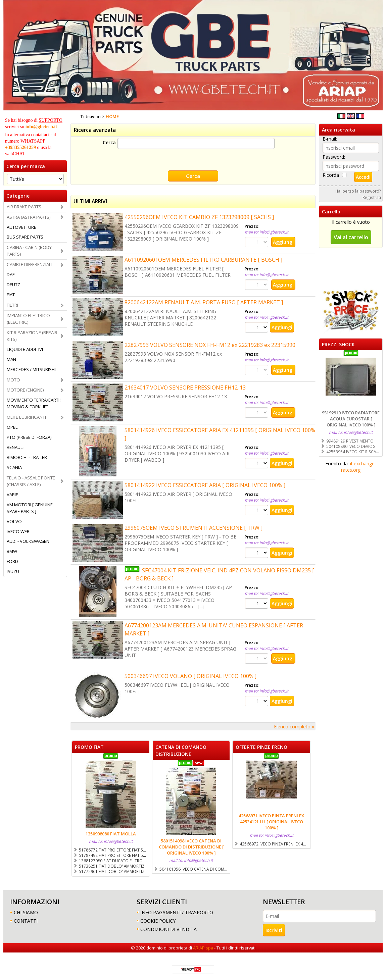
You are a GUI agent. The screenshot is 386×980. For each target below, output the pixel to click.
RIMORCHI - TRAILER (27, 457)
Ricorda (331, 175)
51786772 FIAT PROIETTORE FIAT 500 (113, 849)
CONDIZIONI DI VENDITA (168, 929)
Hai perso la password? (358, 191)
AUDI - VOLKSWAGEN (28, 541)
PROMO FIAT (89, 746)
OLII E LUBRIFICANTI (26, 417)
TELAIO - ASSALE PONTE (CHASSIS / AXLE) (31, 481)
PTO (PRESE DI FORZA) (29, 437)
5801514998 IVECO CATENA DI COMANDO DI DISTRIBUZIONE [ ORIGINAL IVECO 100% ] (191, 846)
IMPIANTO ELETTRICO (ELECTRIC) (28, 319)
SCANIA (14, 467)
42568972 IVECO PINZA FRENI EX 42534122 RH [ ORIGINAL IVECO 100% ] (307, 843)
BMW (12, 551)
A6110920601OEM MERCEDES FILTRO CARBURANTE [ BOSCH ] (203, 259)
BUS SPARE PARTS (25, 237)
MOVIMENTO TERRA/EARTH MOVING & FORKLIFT (34, 403)
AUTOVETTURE (21, 227)
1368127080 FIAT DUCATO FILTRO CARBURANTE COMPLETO (135, 860)
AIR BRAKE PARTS (24, 207)
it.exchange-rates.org (359, 467)
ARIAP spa (203, 947)
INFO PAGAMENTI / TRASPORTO (177, 912)
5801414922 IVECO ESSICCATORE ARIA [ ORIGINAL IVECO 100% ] (205, 484)
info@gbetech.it (41, 127)
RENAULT (16, 447)
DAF (11, 274)
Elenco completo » (294, 726)
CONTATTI (26, 920)
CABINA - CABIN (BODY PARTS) (29, 251)
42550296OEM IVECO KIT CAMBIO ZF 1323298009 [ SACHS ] (199, 216)
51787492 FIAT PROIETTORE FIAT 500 (113, 855)
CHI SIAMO (26, 912)
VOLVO (14, 521)
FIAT (11, 295)
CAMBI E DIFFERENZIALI (30, 264)
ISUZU (13, 571)
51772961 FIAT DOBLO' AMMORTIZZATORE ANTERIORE (130, 871)
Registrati (372, 197)
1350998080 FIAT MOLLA (111, 833)
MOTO (13, 380)
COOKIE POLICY (158, 920)
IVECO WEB (18, 531)
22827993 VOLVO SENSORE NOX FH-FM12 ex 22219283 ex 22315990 (210, 344)
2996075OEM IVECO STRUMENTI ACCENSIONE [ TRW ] (194, 527)
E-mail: (330, 139)
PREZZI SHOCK (338, 344)
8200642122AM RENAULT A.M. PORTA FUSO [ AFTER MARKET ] (204, 302)
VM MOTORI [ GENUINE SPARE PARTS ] (30, 508)
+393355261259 (20, 147)
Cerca (109, 142)
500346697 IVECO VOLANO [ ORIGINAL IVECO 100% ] (190, 675)
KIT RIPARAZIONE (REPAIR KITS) (32, 336)
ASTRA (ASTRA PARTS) (29, 217)
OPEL (12, 427)
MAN (11, 359)
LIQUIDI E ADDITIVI (25, 349)
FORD (12, 561)
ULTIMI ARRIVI (90, 201)
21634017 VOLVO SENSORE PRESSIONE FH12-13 (185, 387)
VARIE (12, 495)
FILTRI (12, 305)
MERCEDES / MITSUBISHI (31, 369)
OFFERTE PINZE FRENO (261, 746)
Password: (334, 157)
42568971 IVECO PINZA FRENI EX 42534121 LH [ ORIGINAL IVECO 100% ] (271, 821)
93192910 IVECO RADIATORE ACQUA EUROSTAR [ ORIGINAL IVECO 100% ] (351, 419)
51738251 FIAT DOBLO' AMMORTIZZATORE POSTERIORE (131, 865)
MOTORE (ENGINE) (25, 390)
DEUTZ (13, 285)
